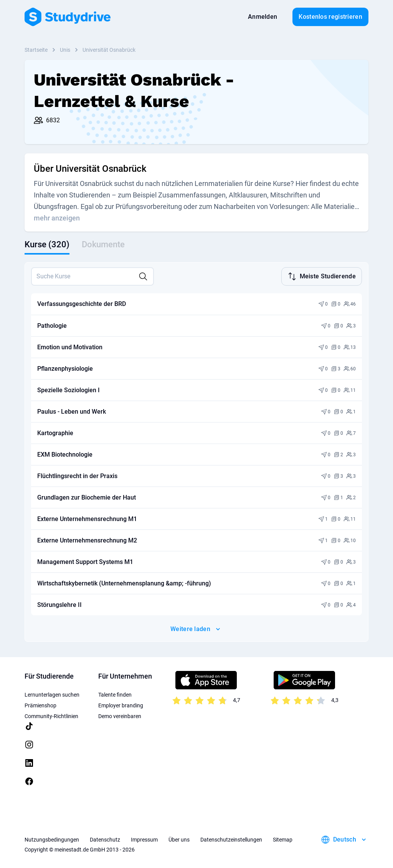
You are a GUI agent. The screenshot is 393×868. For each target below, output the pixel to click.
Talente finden (115, 694)
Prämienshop (40, 705)
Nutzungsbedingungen (52, 839)
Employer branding (121, 705)
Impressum (144, 839)
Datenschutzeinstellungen (231, 839)
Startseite (36, 50)
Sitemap (283, 839)
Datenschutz (105, 839)
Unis (65, 50)
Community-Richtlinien (51, 715)
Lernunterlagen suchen (52, 694)
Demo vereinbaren (120, 715)
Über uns (179, 839)
